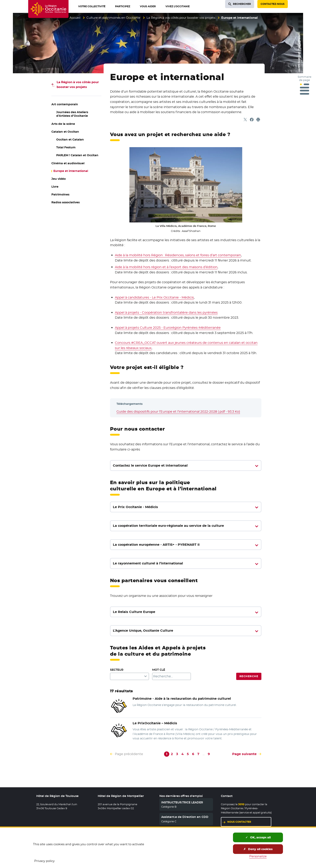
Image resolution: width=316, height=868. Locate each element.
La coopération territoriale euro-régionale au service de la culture (168, 526)
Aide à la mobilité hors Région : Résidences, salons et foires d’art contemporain (178, 255)
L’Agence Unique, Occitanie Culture (143, 631)
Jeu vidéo (59, 179)
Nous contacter (239, 822)
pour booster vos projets (78, 84)
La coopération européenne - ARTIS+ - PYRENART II (156, 545)
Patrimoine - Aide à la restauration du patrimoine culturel (182, 699)
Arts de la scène (63, 124)
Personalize (258, 856)
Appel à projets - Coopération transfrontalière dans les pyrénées (166, 313)
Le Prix (155, 723)
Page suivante (244, 754)
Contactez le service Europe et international (150, 466)
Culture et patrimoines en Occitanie (113, 18)
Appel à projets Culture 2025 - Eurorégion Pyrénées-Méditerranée (168, 328)
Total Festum (66, 147)
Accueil (75, 18)
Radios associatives (65, 202)
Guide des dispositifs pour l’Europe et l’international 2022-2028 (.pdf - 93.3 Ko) (178, 412)
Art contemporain (65, 104)
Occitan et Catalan (70, 139)
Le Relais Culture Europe (134, 612)
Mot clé (159, 670)
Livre (55, 187)
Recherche (249, 676)
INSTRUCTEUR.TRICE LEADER (182, 802)
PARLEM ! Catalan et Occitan (77, 155)
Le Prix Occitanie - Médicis (135, 507)
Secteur (117, 670)
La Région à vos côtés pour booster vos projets (181, 18)
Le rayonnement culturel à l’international (148, 563)
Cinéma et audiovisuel (68, 163)
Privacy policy (44, 861)
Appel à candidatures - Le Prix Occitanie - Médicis (154, 297)
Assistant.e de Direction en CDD (185, 817)
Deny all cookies (258, 849)
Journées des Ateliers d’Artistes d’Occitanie (72, 114)
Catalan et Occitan (65, 132)
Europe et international (71, 171)
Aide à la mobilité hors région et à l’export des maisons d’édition (166, 267)
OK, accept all (258, 837)
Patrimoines (60, 194)
